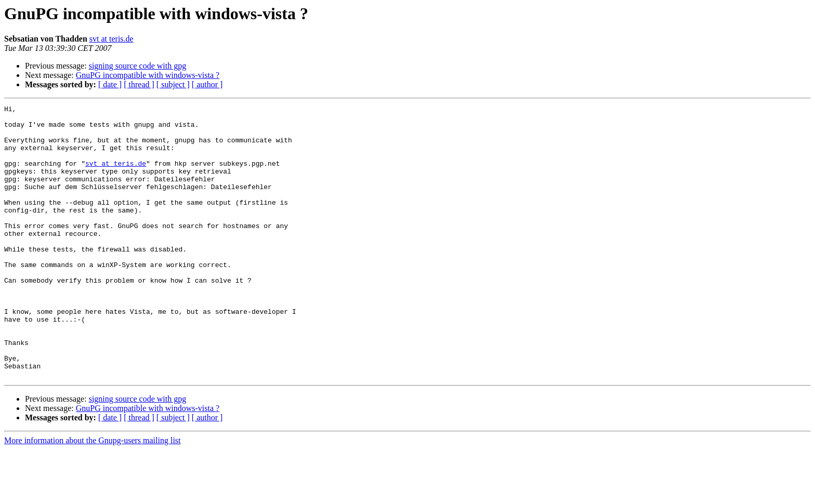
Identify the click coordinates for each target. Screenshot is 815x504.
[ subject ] (173, 84)
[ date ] (110, 84)
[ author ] (207, 84)
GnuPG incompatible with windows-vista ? (148, 75)
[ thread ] (139, 84)
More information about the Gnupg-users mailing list (93, 495)
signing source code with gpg (138, 66)
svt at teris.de (111, 39)
